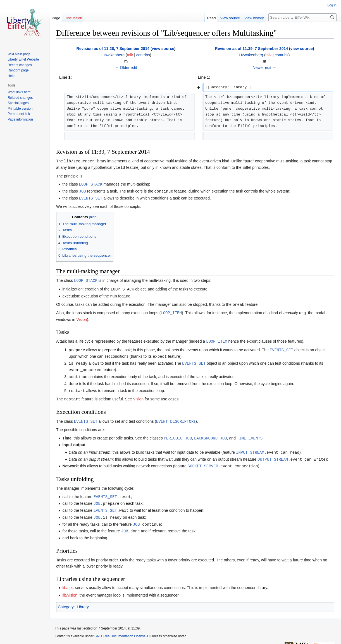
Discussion (73, 18)
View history (254, 18)
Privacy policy (65, 637)
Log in (332, 5)
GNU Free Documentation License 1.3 (123, 628)
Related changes (20, 98)
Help (11, 76)
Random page (18, 70)
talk (130, 55)
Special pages (18, 103)
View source (230, 18)
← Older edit (126, 68)
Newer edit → (265, 68)
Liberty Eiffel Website (23, 59)
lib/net (67, 579)
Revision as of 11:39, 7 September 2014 (251, 49)
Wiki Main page (19, 54)
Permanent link (19, 114)
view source (163, 49)
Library (83, 599)
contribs (143, 55)
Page (56, 18)
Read (211, 18)
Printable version (20, 109)
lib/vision (70, 587)
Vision (82, 317)
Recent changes (20, 65)
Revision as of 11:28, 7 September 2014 (113, 49)
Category (66, 599)
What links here (19, 92)
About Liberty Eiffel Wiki (96, 637)
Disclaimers (126, 637)
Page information (20, 119)
